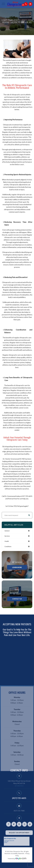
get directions (23, 786)
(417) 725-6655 (23, 798)
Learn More (17, 567)
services (7, 536)
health (7, 541)
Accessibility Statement (17, 854)
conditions (8, 546)
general (7, 531)
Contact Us (17, 599)
